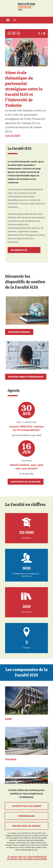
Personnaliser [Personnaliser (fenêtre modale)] (26, 816)
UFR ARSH (11, 759)
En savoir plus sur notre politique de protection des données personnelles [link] (27, 858)
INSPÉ (8, 719)
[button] (15, 20)
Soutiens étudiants (19, 332)
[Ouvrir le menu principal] (8, 20)
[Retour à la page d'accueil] (26, 7)
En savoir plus (24, 250)
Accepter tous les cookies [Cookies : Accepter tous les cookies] (27, 806)
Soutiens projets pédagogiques (26, 377)
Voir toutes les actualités (26, 482)
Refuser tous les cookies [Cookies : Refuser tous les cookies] (26, 826)
